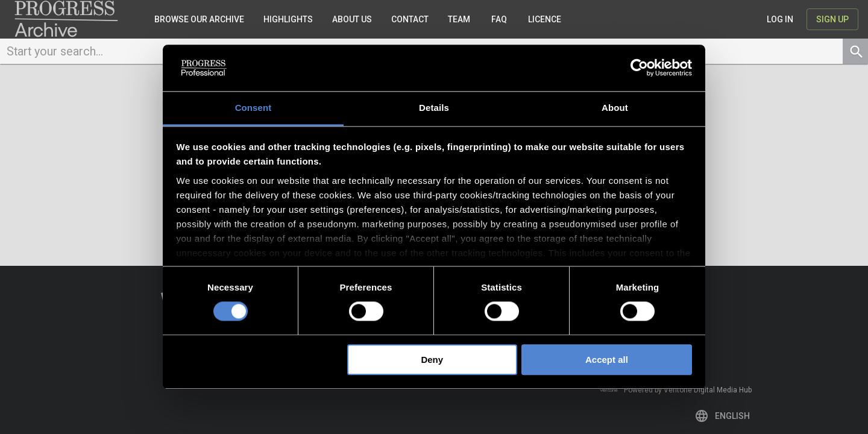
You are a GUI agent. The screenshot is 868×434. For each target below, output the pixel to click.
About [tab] (615, 108)
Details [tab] (434, 108)
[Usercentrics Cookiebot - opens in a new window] (639, 68)
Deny (432, 360)
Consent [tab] (253, 108)
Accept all (607, 360)
